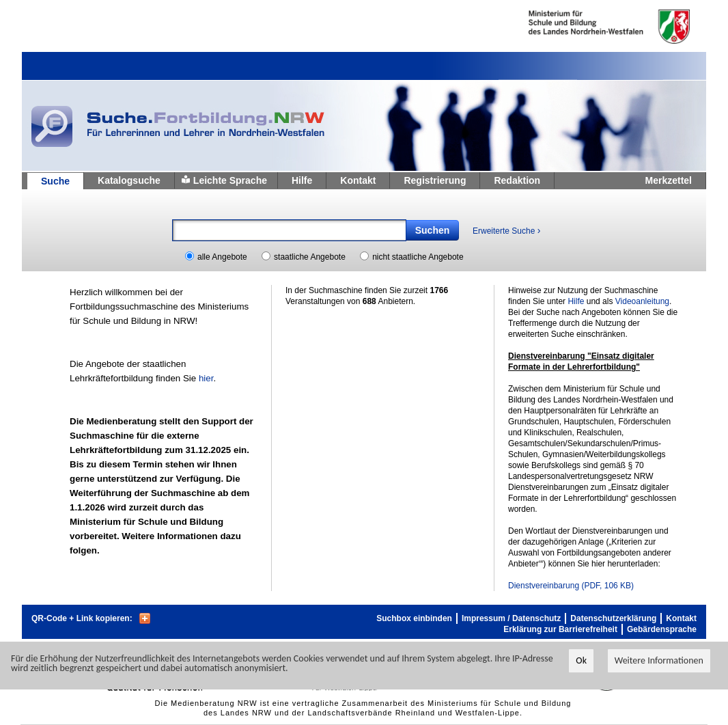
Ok (581, 661)
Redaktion (517, 180)
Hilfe (302, 180)
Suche (55, 181)
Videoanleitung (642, 301)
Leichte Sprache (230, 180)
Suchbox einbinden (414, 618)
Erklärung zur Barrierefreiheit (560, 629)
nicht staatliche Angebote (418, 257)
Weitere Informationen (659, 661)
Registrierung (435, 180)
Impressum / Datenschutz (511, 618)
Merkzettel (669, 180)
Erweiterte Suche (506, 230)
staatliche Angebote (310, 257)
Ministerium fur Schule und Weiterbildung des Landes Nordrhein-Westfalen (587, 27)
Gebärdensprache (662, 629)
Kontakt (358, 180)
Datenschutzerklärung (613, 618)
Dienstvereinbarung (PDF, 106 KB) (571, 586)
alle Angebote (222, 257)
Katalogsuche (129, 180)
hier (206, 378)
